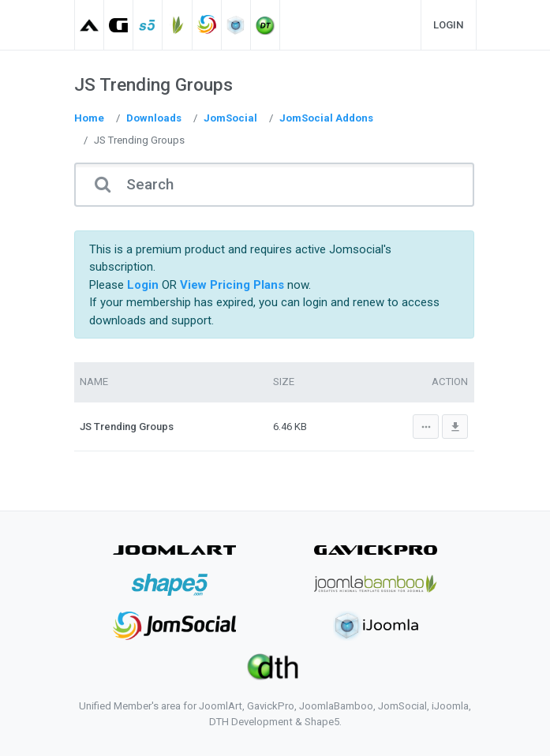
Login (449, 25)
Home (89, 118)
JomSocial (230, 118)
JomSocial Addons (326, 118)
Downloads (154, 118)
